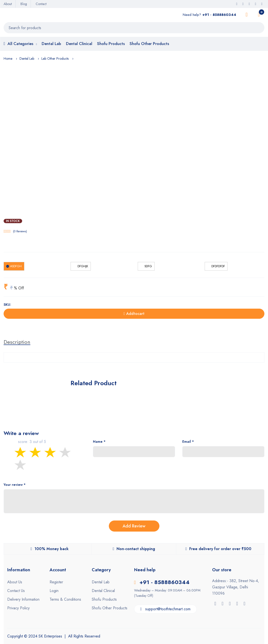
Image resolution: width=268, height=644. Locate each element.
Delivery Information (23, 599)
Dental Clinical (79, 44)
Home (8, 59)
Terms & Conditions (65, 599)
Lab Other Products (55, 59)
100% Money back (50, 549)
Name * (99, 442)
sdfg (148, 266)
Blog (24, 4)
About (8, 4)
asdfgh (16, 266)
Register (56, 582)
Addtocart (134, 314)
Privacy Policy (18, 608)
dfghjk (83, 266)
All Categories (20, 44)
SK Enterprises (50, 636)
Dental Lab (51, 44)
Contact (41, 4)
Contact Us (16, 591)
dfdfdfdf (218, 266)
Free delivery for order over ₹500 (218, 549)
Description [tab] (17, 342)
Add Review (134, 526)
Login (54, 591)
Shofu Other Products (149, 44)
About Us (15, 582)
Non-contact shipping (134, 549)
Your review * (15, 485)
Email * (188, 442)
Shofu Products (111, 44)
